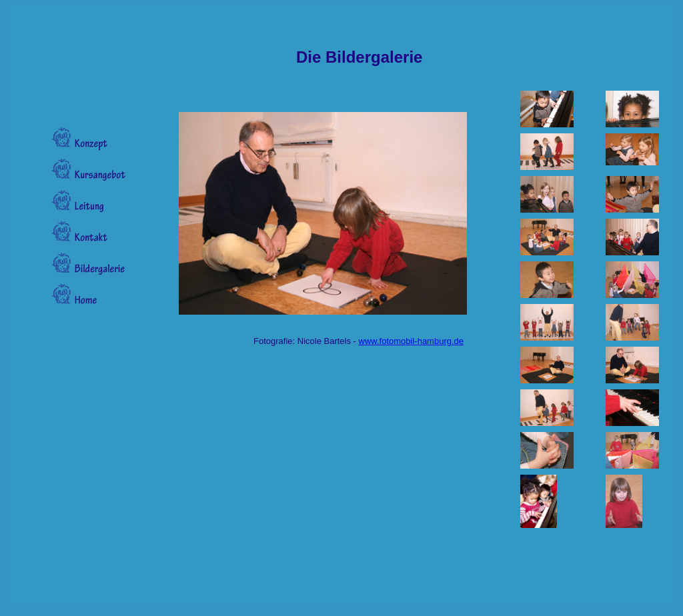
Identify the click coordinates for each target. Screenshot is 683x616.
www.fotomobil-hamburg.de (412, 341)
